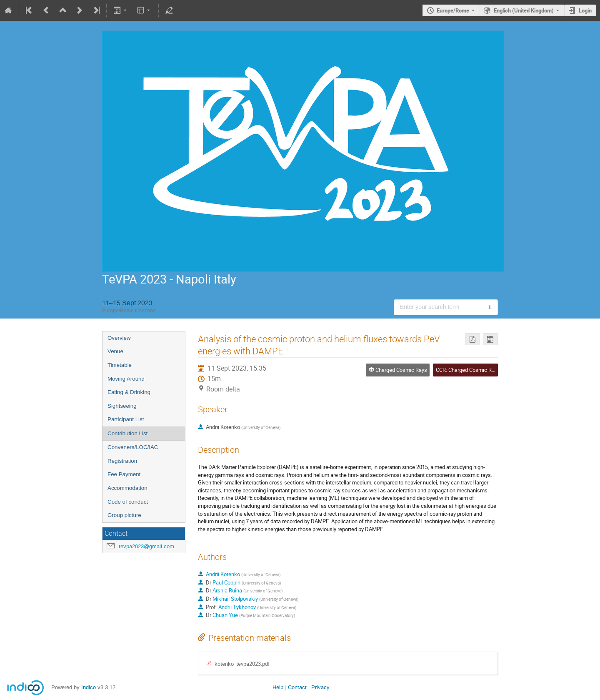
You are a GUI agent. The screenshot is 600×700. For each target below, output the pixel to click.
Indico (89, 687)
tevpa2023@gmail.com (146, 546)
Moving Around (126, 379)
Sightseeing (122, 406)
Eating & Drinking (129, 392)
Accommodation (127, 488)
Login (585, 10)
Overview (119, 338)
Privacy (320, 687)
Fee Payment (124, 474)
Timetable (120, 365)
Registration (122, 461)
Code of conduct (128, 502)
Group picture (124, 515)
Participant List (126, 419)
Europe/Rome (453, 10)
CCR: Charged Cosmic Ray (466, 370)
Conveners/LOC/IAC (133, 447)
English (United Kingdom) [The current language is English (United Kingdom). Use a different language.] (524, 10)
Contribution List (127, 433)
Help (278, 687)
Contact (297, 687)
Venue (115, 351)
